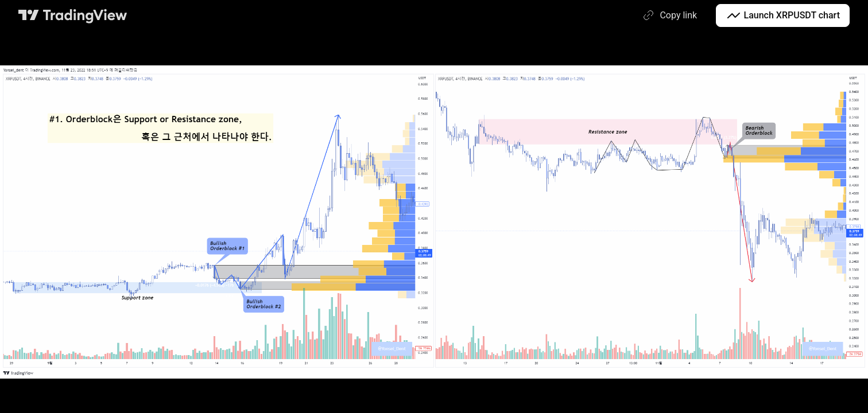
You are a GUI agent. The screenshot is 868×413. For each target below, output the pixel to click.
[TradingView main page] (73, 15)
